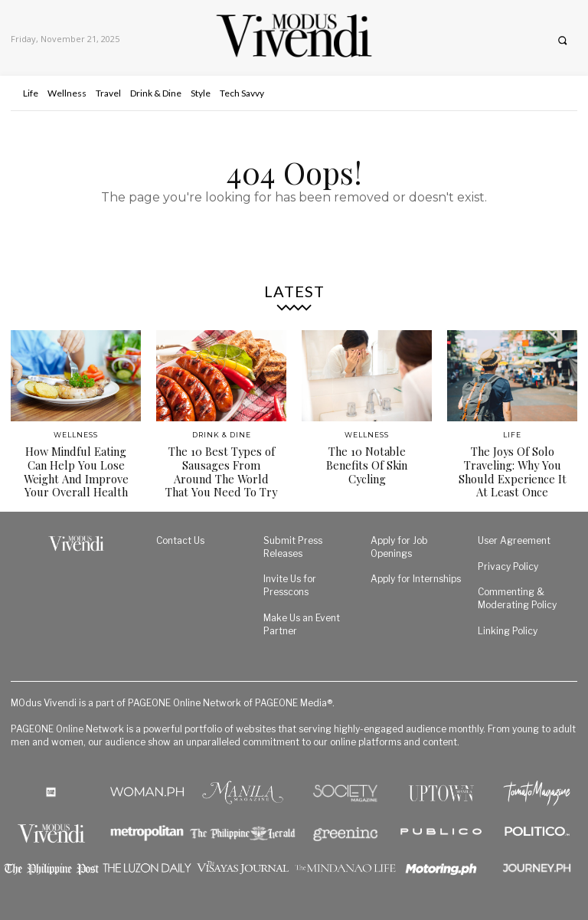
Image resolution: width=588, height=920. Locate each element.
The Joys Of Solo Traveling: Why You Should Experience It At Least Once (512, 470)
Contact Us (180, 537)
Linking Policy (508, 628)
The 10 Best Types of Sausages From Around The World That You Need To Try (221, 470)
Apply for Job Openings (399, 544)
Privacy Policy (508, 563)
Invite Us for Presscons (290, 583)
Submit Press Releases (293, 544)
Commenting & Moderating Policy (517, 595)
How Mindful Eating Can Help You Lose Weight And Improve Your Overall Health (76, 470)
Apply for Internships (416, 576)
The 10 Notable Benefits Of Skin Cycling (367, 457)
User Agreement (514, 537)
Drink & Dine (222, 435)
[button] (562, 40)
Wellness (76, 435)
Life (512, 435)
